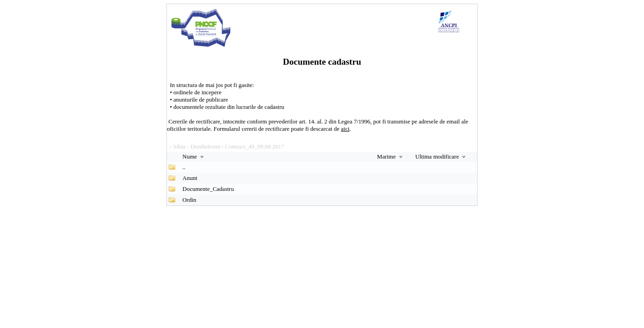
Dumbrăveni (205, 146)
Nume (194, 156)
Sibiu (179, 146)
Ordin (189, 200)
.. (184, 167)
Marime (391, 156)
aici (345, 129)
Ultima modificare (442, 156)
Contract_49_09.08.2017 (254, 146)
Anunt (190, 178)
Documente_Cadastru (208, 189)
